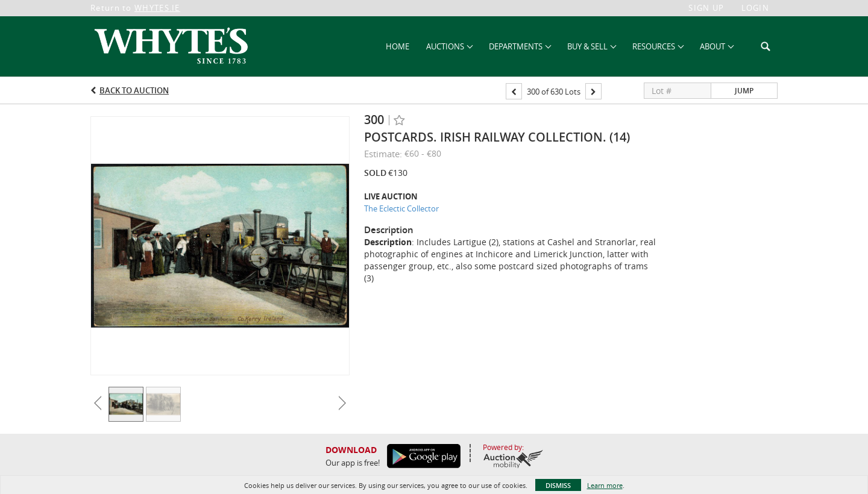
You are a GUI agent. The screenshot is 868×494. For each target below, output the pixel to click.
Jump (744, 91)
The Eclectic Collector (401, 208)
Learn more (605, 485)
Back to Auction (134, 90)
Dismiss (558, 485)
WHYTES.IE (157, 8)
